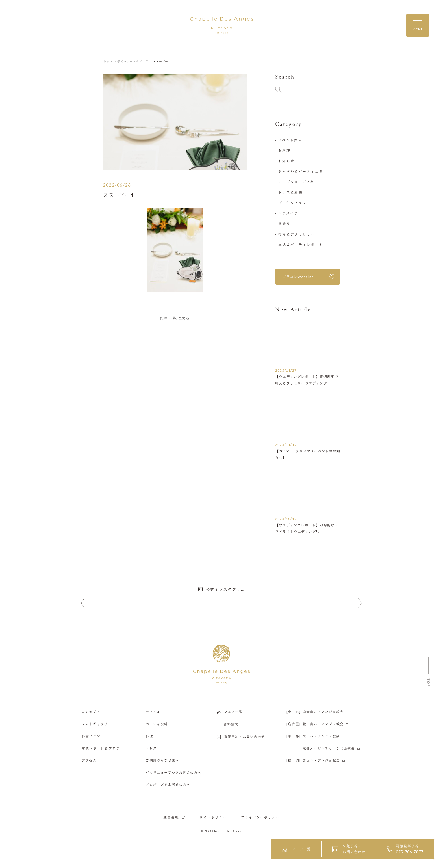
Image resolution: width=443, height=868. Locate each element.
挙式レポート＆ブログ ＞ (135, 61)
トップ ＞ (110, 61)
